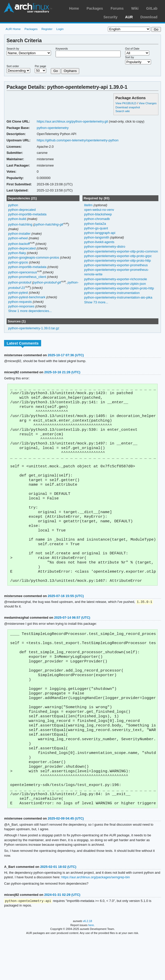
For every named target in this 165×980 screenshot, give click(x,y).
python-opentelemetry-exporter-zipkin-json (115, 284)
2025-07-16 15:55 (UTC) (66, 618)
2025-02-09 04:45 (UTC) (66, 860)
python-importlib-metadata (27, 214)
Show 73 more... (96, 302)
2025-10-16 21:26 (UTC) (62, 372)
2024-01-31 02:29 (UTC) (62, 936)
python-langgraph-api (100, 233)
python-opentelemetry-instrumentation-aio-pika (118, 297)
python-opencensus (22, 272)
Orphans (70, 71)
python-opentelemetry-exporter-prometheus (116, 265)
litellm (89, 205)
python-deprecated (22, 210)
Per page (40, 66)
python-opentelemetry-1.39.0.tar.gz (34, 328)
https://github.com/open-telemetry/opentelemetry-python (78, 140)
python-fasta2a (95, 224)
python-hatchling (20, 224)
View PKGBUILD (126, 103)
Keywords (62, 49)
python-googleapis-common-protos (34, 257)
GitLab (152, 8)
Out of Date (132, 49)
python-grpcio (18, 262)
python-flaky (17, 253)
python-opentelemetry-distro (105, 247)
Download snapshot (128, 107)
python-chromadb (97, 219)
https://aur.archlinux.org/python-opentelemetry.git (72, 121)
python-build (17, 219)
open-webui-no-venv (99, 210)
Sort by (130, 57)
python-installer (19, 234)
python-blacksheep (98, 214)
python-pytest (18, 293)
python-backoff (19, 244)
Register (47, 29)
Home (74, 8)
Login (60, 29)
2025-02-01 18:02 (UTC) (58, 908)
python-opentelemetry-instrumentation (112, 293)
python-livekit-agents (99, 242)
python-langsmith (97, 237)
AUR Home (13, 29)
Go (56, 71)
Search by (13, 49)
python (13, 205)
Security (111, 17)
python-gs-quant (96, 228)
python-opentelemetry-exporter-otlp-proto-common (121, 251)
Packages (95, 8)
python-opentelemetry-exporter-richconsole (115, 279)
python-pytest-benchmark (27, 297)
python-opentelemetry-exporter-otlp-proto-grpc (118, 256)
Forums (117, 8)
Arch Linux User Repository (28, 8)
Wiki (135, 8)
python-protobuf (20, 282)
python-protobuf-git (47, 282)
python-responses (21, 306)
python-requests (20, 302)
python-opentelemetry (53, 128)
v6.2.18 (88, 963)
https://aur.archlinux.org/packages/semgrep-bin (95, 919)
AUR (129, 17)
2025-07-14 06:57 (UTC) (72, 640)
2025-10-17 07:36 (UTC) (66, 355)
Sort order (13, 66)
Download (149, 17)
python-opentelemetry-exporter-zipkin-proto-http (119, 288)
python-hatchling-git (49, 224)
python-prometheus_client (27, 277)
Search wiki (123, 111)
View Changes (148, 103)
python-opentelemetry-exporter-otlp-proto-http (117, 261)
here (91, 967)
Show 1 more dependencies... (30, 311)
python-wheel (18, 238)
